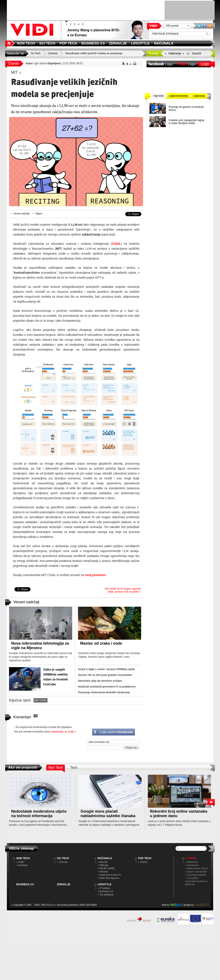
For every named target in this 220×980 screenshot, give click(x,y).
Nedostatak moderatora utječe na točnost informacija (39, 814)
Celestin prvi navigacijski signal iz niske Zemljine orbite (186, 122)
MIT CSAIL (40, 700)
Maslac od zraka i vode (101, 643)
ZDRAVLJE (64, 884)
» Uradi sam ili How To (109, 875)
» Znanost (62, 862)
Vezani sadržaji (21, 213)
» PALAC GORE (106, 868)
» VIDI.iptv (103, 865)
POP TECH (145, 858)
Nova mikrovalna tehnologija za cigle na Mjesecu (40, 646)
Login (205, 64)
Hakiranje (175, 53)
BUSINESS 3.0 (25, 884)
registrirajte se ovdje (62, 732)
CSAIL (116, 244)
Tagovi (39, 213)
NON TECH (23, 858)
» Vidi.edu (103, 872)
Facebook (205, 26)
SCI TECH (63, 858)
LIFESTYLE (105, 884)
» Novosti (102, 862)
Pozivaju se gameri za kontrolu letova (186, 108)
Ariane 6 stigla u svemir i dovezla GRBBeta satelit (106, 669)
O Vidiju (191, 858)
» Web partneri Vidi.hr (197, 868)
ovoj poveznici (95, 575)
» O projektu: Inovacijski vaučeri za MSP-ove (196, 881)
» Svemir (143, 862)
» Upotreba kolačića (196, 875)
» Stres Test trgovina (108, 878)
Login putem (116, 732)
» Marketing (191, 862)
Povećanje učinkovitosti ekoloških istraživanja (104, 692)
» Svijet (20, 862)
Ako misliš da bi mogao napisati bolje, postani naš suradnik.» (123, 590)
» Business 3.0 (105, 891)
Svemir (197, 53)
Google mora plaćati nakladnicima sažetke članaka (108, 814)
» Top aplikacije (106, 894)
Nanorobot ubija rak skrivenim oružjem (100, 681)
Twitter (199, 26)
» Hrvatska (22, 865)
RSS (210, 26)
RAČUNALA (105, 858)
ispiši (135, 64)
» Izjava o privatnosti (196, 872)
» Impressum (192, 865)
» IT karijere (104, 888)
